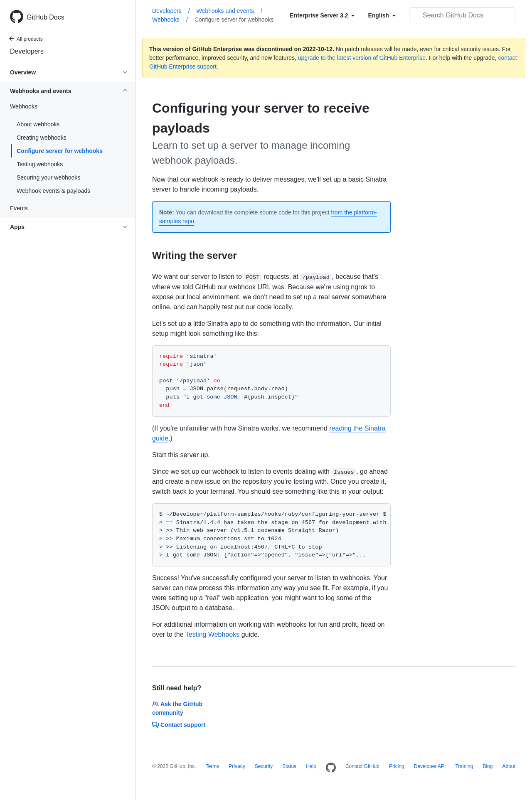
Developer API (430, 766)
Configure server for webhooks (60, 151)
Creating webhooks (42, 138)
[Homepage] (331, 768)
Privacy (237, 766)
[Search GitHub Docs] (462, 15)
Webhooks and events (229, 11)
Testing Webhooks (212, 634)
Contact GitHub (362, 766)
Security (264, 766)
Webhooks (170, 20)
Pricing (397, 766)
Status (289, 766)
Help (311, 766)
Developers (27, 51)
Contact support (179, 725)
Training (464, 766)
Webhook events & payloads (53, 191)
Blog (488, 766)
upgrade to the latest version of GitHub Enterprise (362, 58)
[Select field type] (322, 15)
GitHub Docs (46, 17)
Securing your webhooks (48, 177)
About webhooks (38, 124)
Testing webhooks (40, 164)
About (509, 766)
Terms (213, 766)
